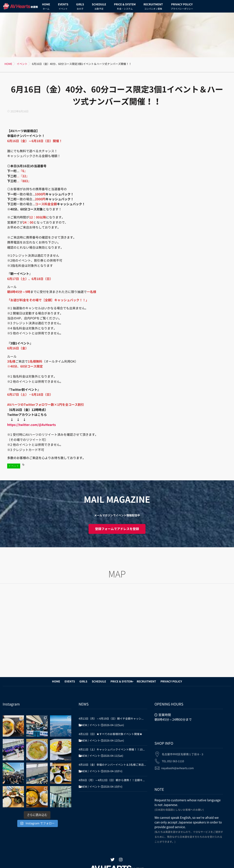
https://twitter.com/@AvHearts (31, 425)
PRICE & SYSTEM (125, 7)
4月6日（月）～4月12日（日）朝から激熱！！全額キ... (112, 780)
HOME (46, 7)
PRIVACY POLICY (182, 7)
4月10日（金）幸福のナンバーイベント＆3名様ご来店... (112, 765)
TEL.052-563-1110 (173, 759)
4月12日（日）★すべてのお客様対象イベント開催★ (110, 734)
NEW (84, 725)
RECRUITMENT (153, 7)
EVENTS (63, 7)
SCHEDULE (99, 7)
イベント (14, 466)
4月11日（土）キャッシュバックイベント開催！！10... (112, 750)
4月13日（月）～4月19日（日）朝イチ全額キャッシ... (111, 719)
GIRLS (80, 7)
